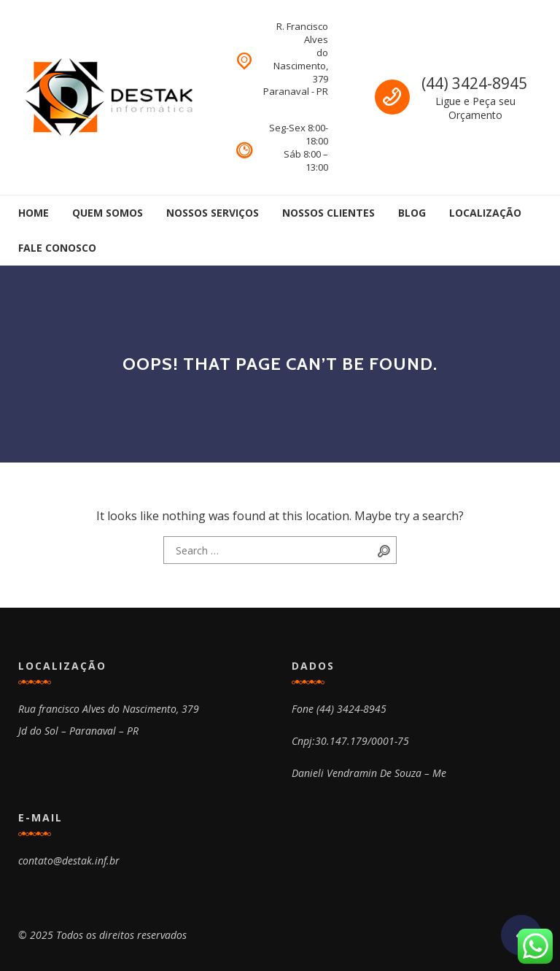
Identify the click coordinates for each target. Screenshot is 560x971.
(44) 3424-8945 (474, 83)
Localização (485, 213)
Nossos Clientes (328, 213)
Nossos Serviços (213, 213)
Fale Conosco (57, 248)
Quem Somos (108, 213)
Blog (412, 213)
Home (34, 213)
